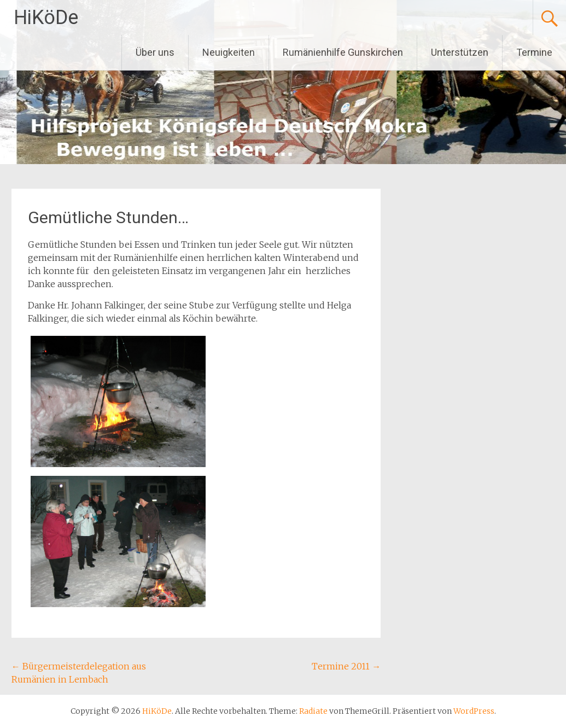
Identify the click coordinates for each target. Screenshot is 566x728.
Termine (534, 52)
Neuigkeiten (229, 52)
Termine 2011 (346, 666)
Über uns (155, 52)
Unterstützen (460, 52)
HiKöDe (46, 18)
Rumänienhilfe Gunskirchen (343, 52)
